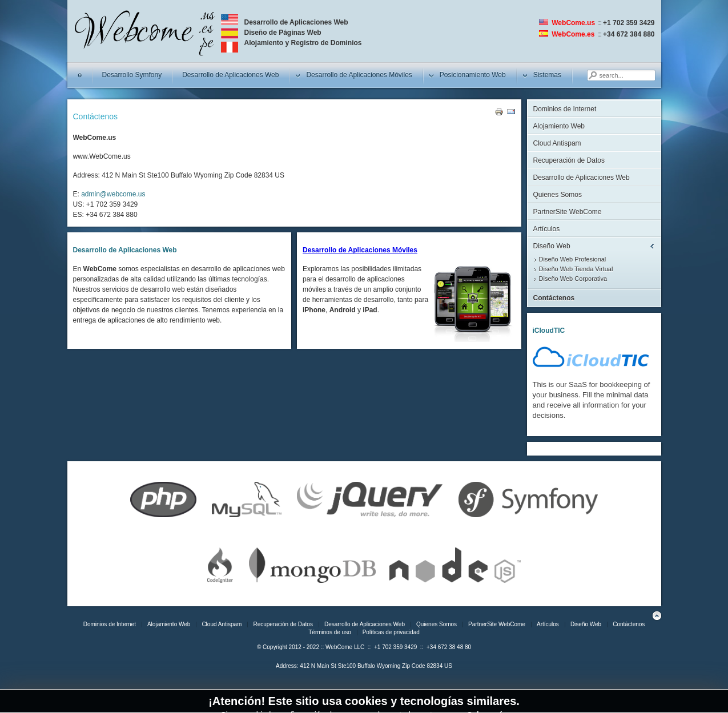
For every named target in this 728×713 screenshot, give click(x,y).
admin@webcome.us (113, 194)
